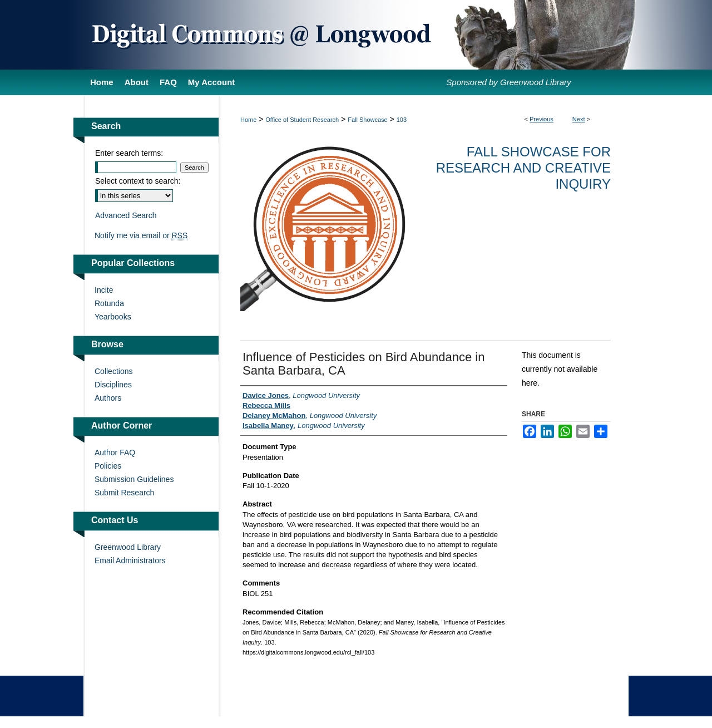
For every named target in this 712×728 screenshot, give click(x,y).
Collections (113, 371)
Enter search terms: (129, 153)
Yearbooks (113, 317)
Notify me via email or (141, 235)
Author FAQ (115, 452)
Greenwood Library (128, 547)
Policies (108, 466)
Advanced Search (126, 215)
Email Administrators (130, 560)
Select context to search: (138, 181)
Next (579, 119)
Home (248, 120)
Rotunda (109, 303)
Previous (542, 119)
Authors (108, 398)
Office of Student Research (302, 120)
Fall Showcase (368, 120)
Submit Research (124, 493)
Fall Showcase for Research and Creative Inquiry (523, 168)
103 (402, 120)
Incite (104, 290)
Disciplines (113, 385)
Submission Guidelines (134, 479)
